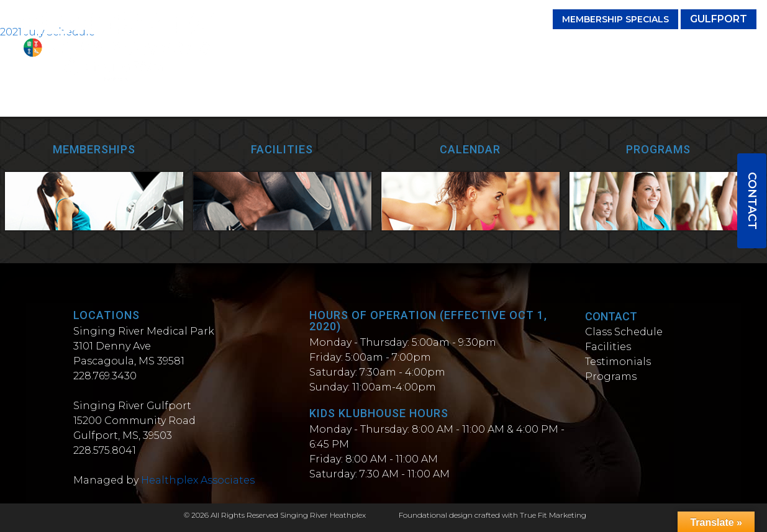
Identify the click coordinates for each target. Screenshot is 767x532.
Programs (542, 48)
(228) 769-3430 (499, 19)
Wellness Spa (717, 48)
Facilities (403, 48)
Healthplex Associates (198, 480)
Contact (752, 201)
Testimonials (471, 48)
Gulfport (719, 19)
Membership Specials (615, 19)
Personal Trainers (625, 48)
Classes (348, 48)
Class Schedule (624, 332)
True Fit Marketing (553, 515)
